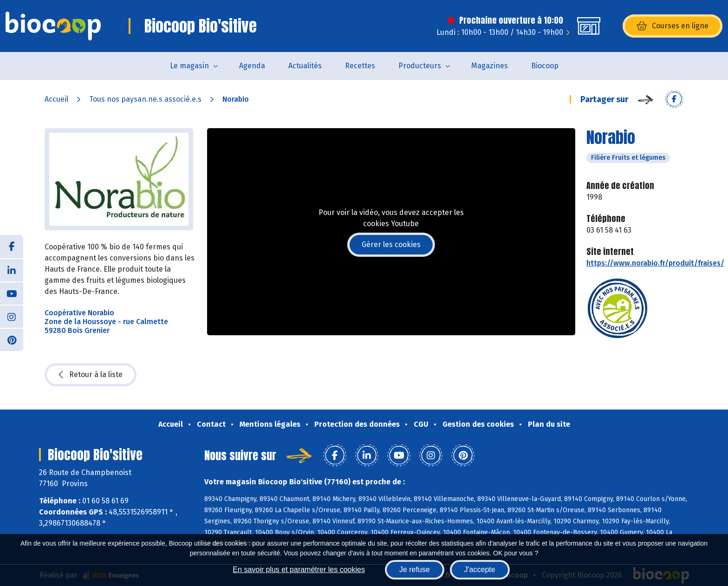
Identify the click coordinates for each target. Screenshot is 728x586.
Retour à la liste (91, 375)
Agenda (252, 66)
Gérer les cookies (391, 244)
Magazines (490, 66)
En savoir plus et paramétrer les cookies (299, 570)
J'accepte (480, 570)
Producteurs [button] (420, 66)
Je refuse (415, 570)
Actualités (305, 66)
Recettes (360, 66)
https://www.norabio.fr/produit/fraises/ (655, 263)
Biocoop (545, 66)
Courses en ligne (673, 26)
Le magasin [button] (189, 66)
